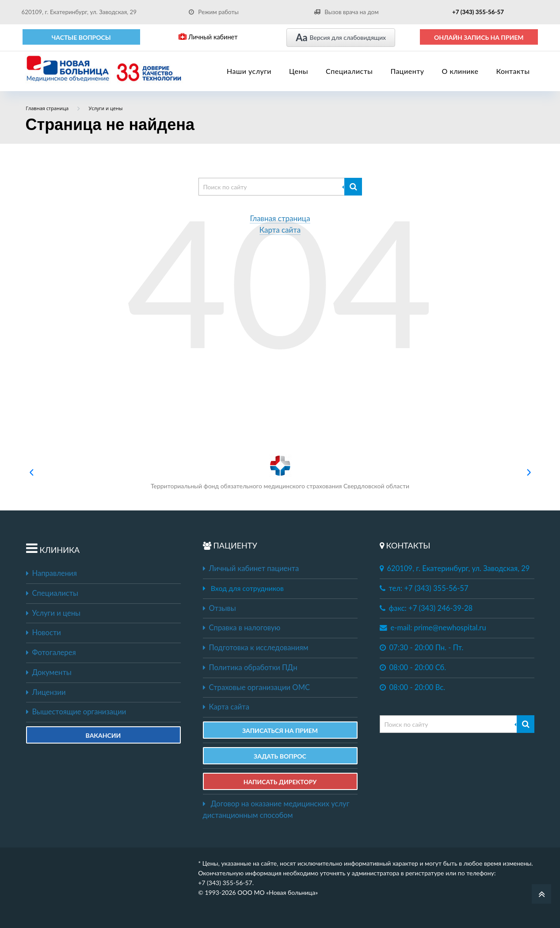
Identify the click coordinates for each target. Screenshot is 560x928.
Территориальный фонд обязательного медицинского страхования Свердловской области (280, 472)
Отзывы (219, 608)
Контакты (513, 71)
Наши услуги (249, 71)
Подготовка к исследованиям (256, 648)
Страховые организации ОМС (257, 687)
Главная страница (280, 219)
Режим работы (214, 12)
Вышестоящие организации (76, 712)
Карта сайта (280, 230)
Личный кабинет (208, 37)
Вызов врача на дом (346, 12)
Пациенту (407, 71)
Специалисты (349, 71)
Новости (44, 633)
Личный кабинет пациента (251, 568)
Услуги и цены (53, 613)
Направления (51, 573)
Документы (49, 672)
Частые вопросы (81, 37)
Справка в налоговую (242, 628)
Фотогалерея (51, 652)
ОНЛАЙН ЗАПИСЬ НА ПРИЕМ (479, 37)
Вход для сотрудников (247, 588)
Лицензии (46, 692)
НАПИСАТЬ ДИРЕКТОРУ (280, 782)
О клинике (460, 71)
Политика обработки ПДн (250, 667)
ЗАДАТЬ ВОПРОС (280, 756)
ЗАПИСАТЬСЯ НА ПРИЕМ (280, 731)
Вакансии (103, 735)
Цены (299, 71)
